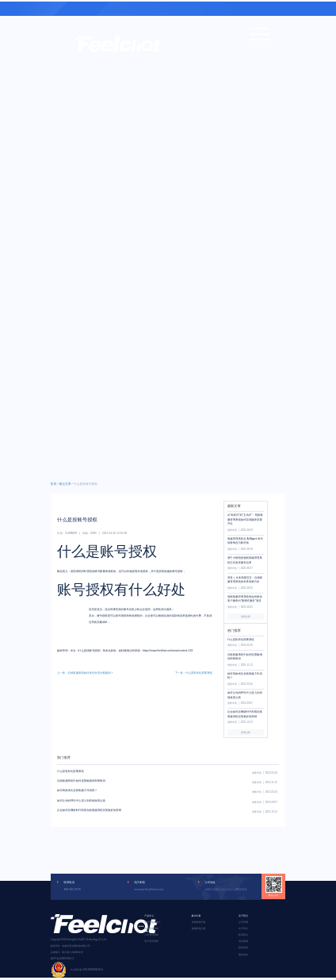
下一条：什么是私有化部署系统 (194, 673)
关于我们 (243, 928)
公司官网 (243, 922)
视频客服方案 (199, 928)
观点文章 (65, 484)
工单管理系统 (151, 935)
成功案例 (243, 941)
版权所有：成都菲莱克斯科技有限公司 (71, 946)
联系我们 (243, 935)
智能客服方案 (199, 922)
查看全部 (246, 617)
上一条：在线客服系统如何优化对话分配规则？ (85, 673)
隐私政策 (243, 947)
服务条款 (243, 955)
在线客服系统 (151, 928)
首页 (54, 484)
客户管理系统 (151, 941)
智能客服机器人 (153, 922)
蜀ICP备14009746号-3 (63, 959)
